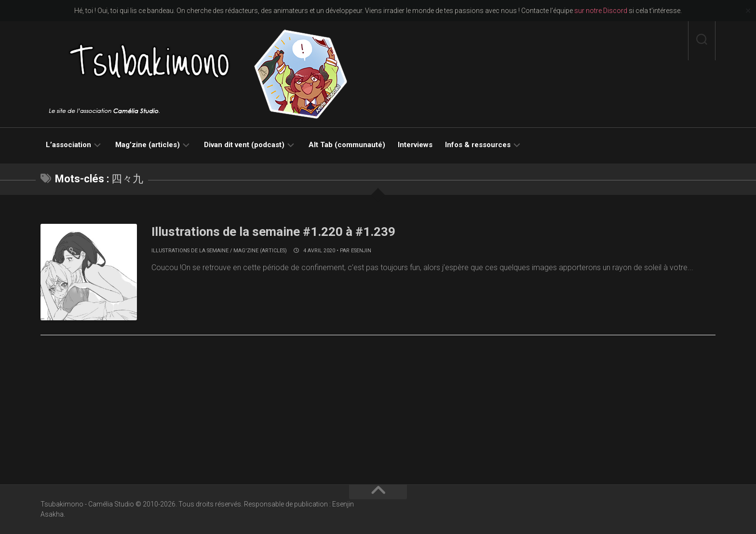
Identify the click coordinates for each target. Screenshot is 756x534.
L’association (68, 145)
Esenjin (361, 251)
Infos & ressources (478, 145)
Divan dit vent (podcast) (244, 145)
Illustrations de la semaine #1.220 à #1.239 (274, 232)
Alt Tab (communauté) (347, 145)
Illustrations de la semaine (190, 251)
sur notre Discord (601, 11)
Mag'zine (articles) (260, 251)
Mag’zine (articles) (148, 145)
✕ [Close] (748, 11)
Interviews (415, 145)
